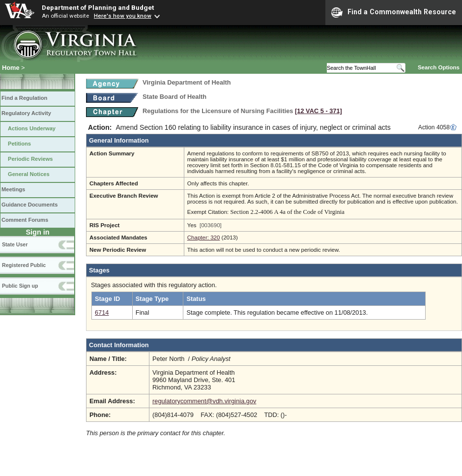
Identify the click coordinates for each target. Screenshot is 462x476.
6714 (102, 312)
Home (11, 68)
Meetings (13, 189)
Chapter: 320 (204, 238)
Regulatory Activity (26, 113)
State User (15, 244)
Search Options (439, 67)
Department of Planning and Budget (98, 7)
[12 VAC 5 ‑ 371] (318, 111)
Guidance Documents (29, 205)
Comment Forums (25, 220)
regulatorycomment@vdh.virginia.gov (204, 401)
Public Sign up (20, 286)
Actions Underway (32, 128)
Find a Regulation (24, 98)
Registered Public (24, 265)
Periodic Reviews (30, 159)
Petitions (19, 144)
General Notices (29, 174)
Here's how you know (123, 16)
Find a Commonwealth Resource (394, 12)
